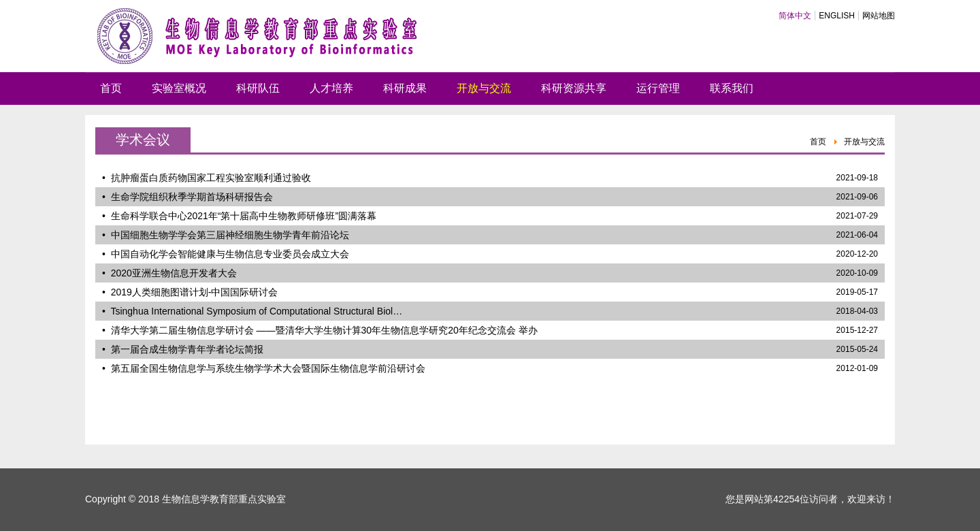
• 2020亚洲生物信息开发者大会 (169, 273)
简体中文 (795, 16)
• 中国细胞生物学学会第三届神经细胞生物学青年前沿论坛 (226, 235)
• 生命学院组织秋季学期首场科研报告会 (187, 197)
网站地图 (879, 16)
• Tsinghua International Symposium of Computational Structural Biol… (252, 311)
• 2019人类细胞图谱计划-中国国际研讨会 (190, 292)
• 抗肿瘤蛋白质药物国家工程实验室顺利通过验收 (207, 178)
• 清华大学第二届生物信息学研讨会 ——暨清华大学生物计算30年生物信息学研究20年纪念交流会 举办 (320, 330)
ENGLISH (837, 16)
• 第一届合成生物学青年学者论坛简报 (183, 349)
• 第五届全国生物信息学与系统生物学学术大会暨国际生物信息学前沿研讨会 (264, 368)
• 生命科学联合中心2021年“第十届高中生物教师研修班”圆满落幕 (239, 216)
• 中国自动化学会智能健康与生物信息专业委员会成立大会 (226, 254)
